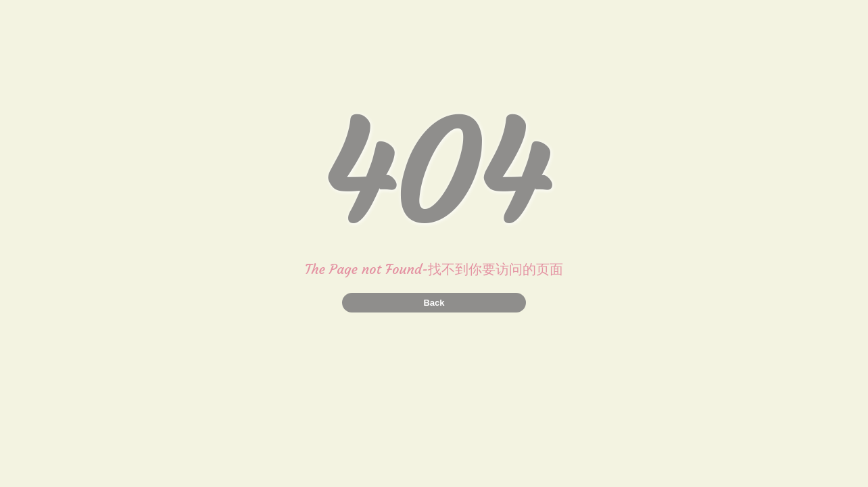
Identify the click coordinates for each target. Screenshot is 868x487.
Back (434, 303)
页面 (550, 269)
